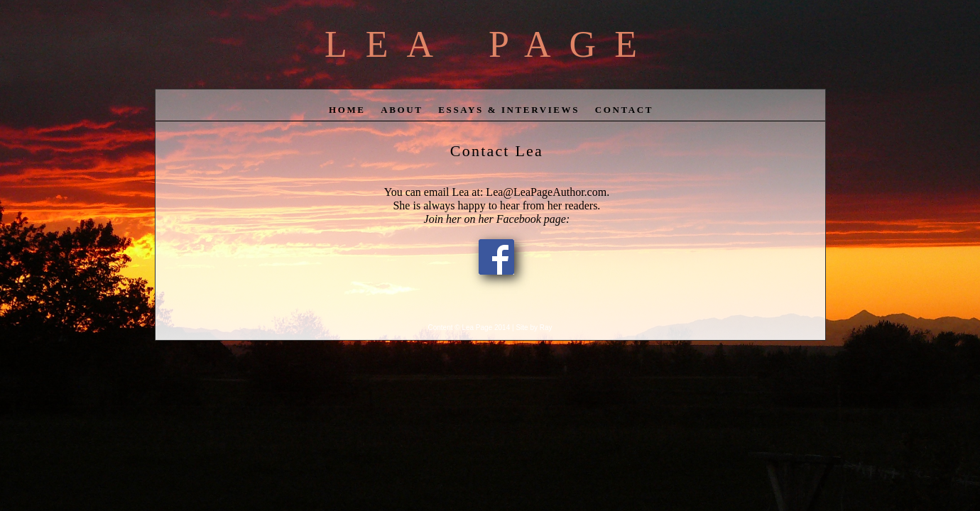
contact (624, 110)
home (347, 110)
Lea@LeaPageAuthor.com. (546, 192)
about (402, 110)
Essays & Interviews (509, 110)
